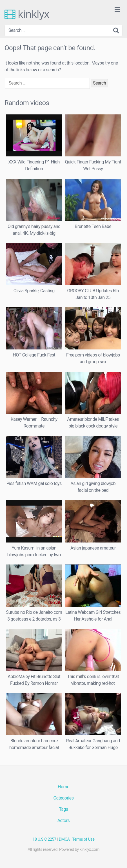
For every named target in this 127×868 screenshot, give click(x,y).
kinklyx (27, 14)
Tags (64, 809)
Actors (64, 821)
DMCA (64, 839)
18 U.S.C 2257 (44, 839)
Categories (64, 798)
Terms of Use (83, 839)
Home (64, 787)
